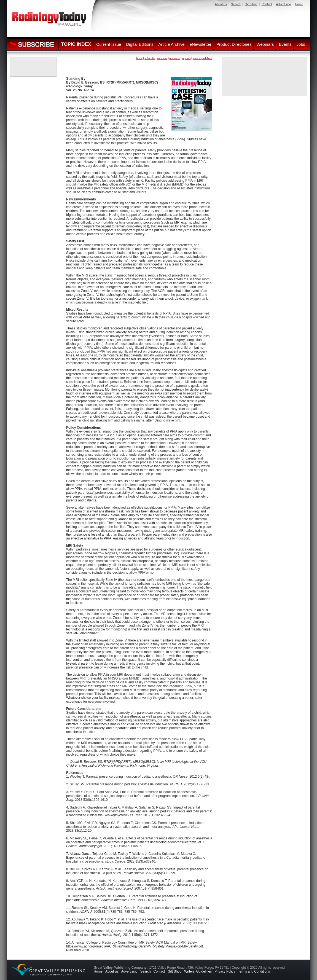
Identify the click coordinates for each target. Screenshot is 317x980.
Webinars (265, 44)
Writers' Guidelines (198, 971)
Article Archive (172, 44)
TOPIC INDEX (76, 44)
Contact (267, 4)
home (139, 58)
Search (236, 4)
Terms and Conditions (254, 971)
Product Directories (234, 44)
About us (221, 4)
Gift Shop (251, 4)
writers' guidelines (202, 58)
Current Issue (109, 44)
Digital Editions (140, 44)
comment (162, 58)
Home (299, 4)
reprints (186, 58)
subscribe (150, 58)
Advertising (283, 4)
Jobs (301, 44)
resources (175, 58)
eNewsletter (201, 44)
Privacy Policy (225, 971)
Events (285, 44)
